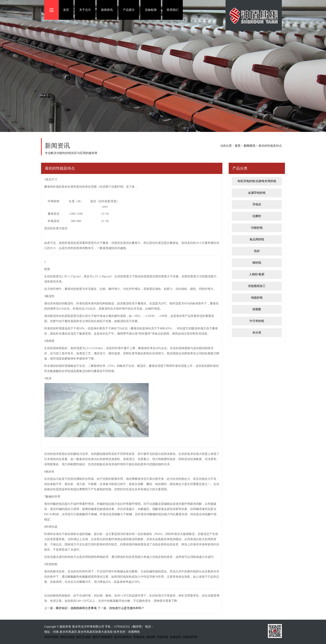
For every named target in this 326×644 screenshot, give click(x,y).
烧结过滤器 (68, 637)
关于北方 (85, 10)
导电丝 (257, 204)
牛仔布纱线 (257, 321)
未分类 (257, 333)
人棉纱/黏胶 (257, 274)
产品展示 (129, 10)
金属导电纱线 (257, 193)
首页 (66, 10)
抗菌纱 (257, 216)
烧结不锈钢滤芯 (103, 637)
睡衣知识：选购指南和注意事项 (76, 608)
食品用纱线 (257, 239)
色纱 (257, 251)
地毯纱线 (257, 298)
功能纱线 (257, 228)
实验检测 (151, 10)
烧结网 (151, 637)
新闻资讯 (107, 10)
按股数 (257, 309)
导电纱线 (139, 637)
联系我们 (173, 10)
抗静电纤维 (190, 637)
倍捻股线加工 (257, 286)
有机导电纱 (51, 637)
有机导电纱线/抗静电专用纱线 (257, 181)
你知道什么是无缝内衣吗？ (127, 608)
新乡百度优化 (123, 637)
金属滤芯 (176, 637)
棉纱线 (257, 263)
